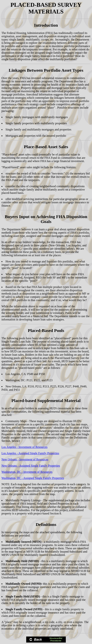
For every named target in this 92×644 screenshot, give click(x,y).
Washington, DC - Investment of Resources (27, 472)
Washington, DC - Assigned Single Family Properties (33, 478)
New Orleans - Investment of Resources (25, 459)
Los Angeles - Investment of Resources (24, 447)
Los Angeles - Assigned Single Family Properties (30, 453)
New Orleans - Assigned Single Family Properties (31, 466)
